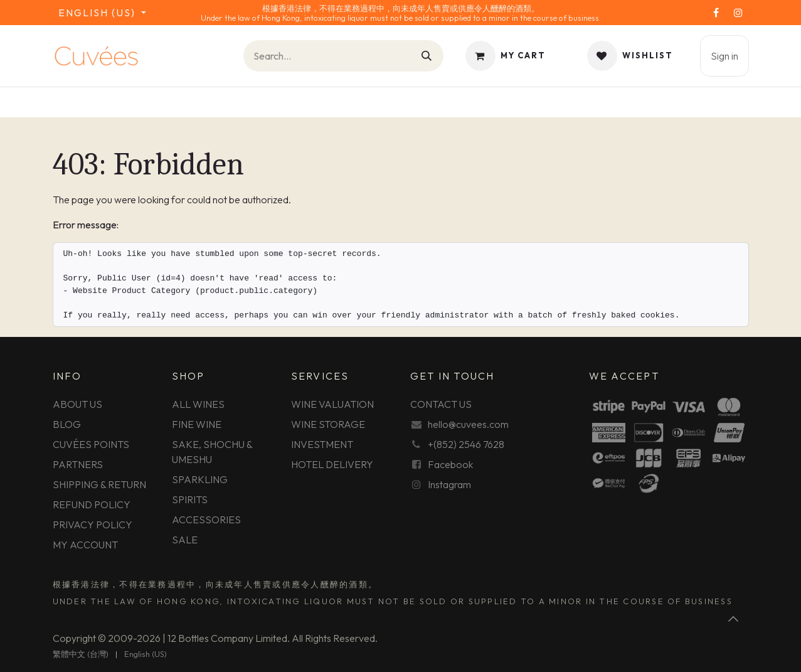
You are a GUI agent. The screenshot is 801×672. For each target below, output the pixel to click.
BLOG (67, 424)
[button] (734, 619)
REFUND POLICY (92, 504)
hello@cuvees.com (468, 424)
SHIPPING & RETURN (99, 484)
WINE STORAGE (328, 424)
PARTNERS (78, 464)
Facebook (450, 464)
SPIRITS (190, 499)
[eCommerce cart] (506, 56)
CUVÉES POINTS (91, 444)
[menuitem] (81, 654)
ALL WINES (198, 404)
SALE (185, 540)
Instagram (449, 484)
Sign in (724, 56)
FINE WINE (197, 424)
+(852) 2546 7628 (466, 444)
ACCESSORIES (206, 520)
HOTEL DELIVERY (332, 464)
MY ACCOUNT (85, 545)
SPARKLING (200, 479)
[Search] (427, 56)
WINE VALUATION (332, 404)
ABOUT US (77, 404)
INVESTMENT (322, 444)
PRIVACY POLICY (93, 525)
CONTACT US (441, 404)
